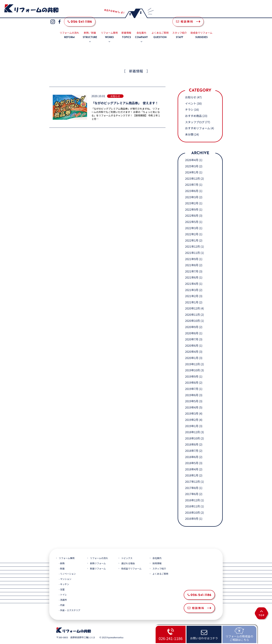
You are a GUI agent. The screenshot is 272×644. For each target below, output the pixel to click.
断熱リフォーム (98, 555)
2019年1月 (192, 418)
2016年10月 (192, 504)
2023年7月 (192, 176)
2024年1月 (192, 164)
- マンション (65, 571)
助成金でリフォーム (201, 27)
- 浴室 (62, 581)
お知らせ (191, 89)
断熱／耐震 (90, 27)
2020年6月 (192, 337)
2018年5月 (192, 455)
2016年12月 (192, 492)
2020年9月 (192, 319)
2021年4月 (192, 275)
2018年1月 (192, 467)
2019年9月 (192, 368)
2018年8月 (192, 436)
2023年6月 (192, 182)
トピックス (127, 550)
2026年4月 (192, 152)
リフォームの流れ (69, 27)
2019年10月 (192, 362)
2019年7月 (192, 380)
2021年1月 (192, 294)
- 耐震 (62, 560)
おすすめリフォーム (198, 120)
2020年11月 (192, 306)
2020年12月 (192, 300)
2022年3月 (192, 220)
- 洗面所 (63, 591)
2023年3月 (192, 189)
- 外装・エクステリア (70, 602)
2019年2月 (192, 411)
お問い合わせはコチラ (204, 638)
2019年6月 (192, 387)
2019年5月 (192, 393)
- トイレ (63, 586)
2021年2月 (192, 288)
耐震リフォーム (98, 560)
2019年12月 (192, 356)
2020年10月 (192, 312)
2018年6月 (192, 449)
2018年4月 (192, 461)
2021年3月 (192, 282)
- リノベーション (67, 565)
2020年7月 (192, 331)
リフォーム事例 (109, 27)
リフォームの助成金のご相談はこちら (239, 638)
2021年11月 (192, 244)
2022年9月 (192, 201)
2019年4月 (192, 399)
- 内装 (62, 597)
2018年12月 (192, 424)
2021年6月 (192, 269)
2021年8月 (192, 257)
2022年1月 (192, 232)
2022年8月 (192, 207)
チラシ (189, 101)
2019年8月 (192, 374)
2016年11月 (192, 498)
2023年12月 (192, 170)
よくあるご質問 (160, 27)
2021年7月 (192, 263)
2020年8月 (192, 325)
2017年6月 (192, 486)
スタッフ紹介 (180, 27)
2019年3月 (192, 405)
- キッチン (64, 576)
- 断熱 (62, 555)
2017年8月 (192, 479)
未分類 (189, 126)
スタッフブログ (195, 114)
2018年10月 (192, 430)
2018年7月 (192, 442)
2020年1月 (192, 349)
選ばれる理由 (128, 555)
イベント (191, 95)
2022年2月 (192, 226)
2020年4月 (192, 343)
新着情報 (126, 27)
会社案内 (141, 27)
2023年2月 (192, 195)
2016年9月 (192, 510)
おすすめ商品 (193, 107)
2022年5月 (192, 213)
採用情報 (157, 555)
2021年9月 (192, 251)
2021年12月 (192, 238)
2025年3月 (192, 158)
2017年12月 (192, 473)
